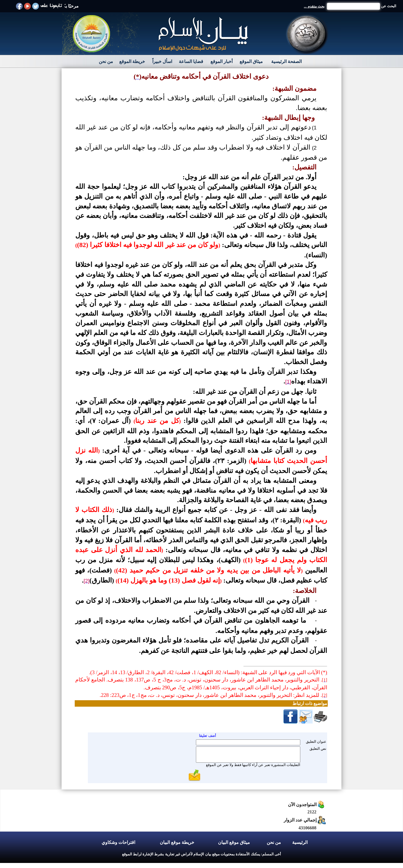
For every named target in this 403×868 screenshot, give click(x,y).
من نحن (106, 61)
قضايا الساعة (191, 61)
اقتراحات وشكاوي (118, 842)
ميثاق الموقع (251, 61)
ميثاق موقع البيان (234, 842)
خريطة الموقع (132, 61)
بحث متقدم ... (314, 6)
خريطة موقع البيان (177, 842)
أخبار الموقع (222, 61)
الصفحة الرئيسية (286, 61)
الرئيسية (300, 842)
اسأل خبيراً (162, 61)
